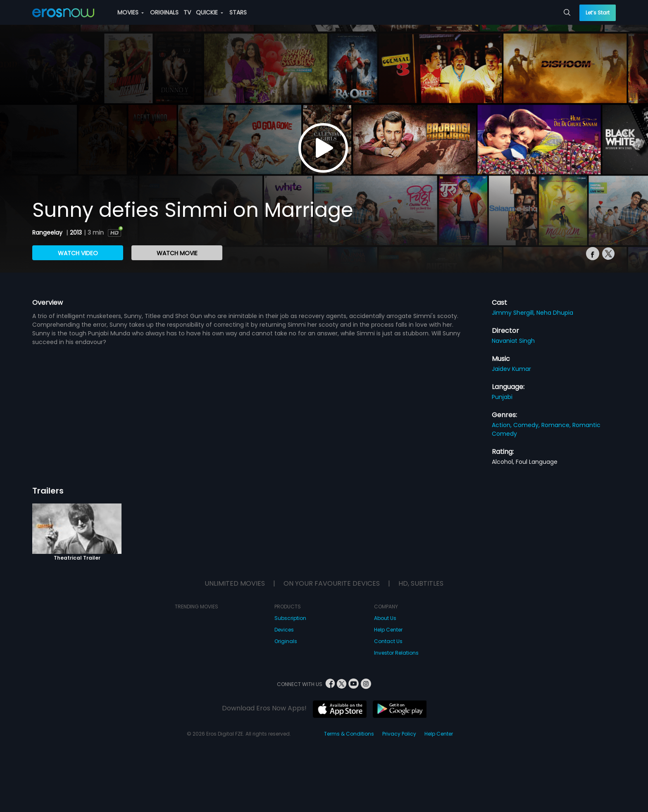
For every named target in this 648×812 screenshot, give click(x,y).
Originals (286, 641)
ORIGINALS (164, 12)
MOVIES (131, 12)
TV (187, 12)
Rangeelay (48, 233)
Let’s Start (598, 13)
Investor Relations (396, 653)
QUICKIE (210, 12)
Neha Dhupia (555, 313)
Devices (284, 630)
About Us (385, 618)
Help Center (388, 630)
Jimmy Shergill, (514, 313)
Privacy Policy (399, 734)
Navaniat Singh (513, 341)
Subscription (290, 618)
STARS (238, 12)
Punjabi (502, 397)
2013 (76, 233)
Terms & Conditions (349, 734)
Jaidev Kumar (511, 369)
